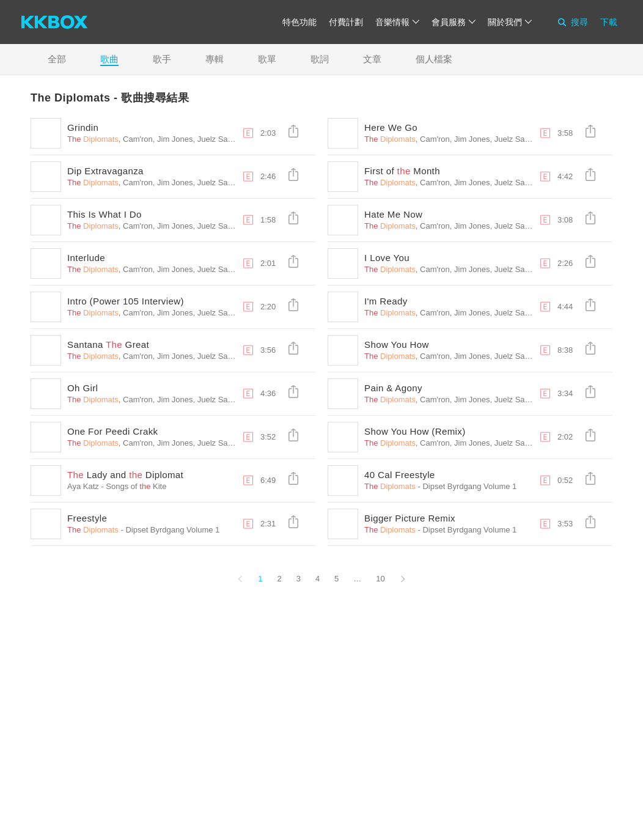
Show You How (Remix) (415, 431)
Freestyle (87, 518)
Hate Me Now (393, 214)
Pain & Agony (393, 388)
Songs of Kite (136, 486)
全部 (57, 59)
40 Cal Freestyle (400, 475)
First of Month (402, 171)
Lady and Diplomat (125, 475)
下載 (609, 22)
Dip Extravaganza (105, 171)
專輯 (215, 59)
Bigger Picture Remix (410, 518)
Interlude (86, 258)
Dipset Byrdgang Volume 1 (469, 486)
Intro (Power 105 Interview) (126, 301)
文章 (372, 59)
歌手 (162, 59)
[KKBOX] (54, 22)
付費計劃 (346, 22)
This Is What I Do (105, 214)
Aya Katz (83, 486)
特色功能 (299, 22)
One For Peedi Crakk (113, 431)
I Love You (387, 258)
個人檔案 (434, 59)
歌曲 (109, 59)
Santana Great (108, 344)
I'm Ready (386, 301)
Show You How (397, 344)
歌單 (267, 59)
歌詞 (320, 59)
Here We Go (391, 127)
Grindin (83, 127)
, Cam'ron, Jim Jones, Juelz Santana (157, 139)
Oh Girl (83, 388)
